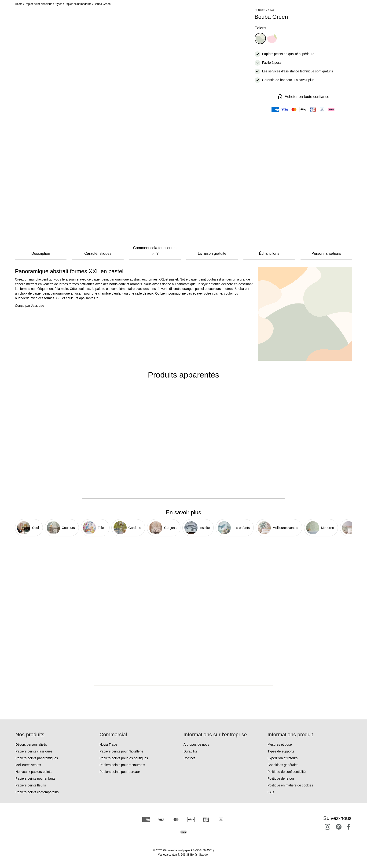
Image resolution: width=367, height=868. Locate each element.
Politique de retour (281, 778)
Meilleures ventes (28, 765)
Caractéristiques (98, 253)
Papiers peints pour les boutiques (124, 758)
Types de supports (281, 751)
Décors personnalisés (31, 745)
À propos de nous (196, 745)
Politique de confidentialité (287, 772)
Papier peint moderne (78, 4)
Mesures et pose (280, 745)
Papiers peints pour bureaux (120, 772)
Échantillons (269, 253)
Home (19, 4)
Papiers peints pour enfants (35, 778)
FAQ (271, 792)
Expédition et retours (283, 758)
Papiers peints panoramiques (37, 758)
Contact (189, 758)
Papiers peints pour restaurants (122, 765)
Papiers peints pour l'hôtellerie (121, 751)
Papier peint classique (39, 4)
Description (41, 253)
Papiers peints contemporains (37, 792)
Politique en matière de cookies (290, 785)
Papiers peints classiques (34, 751)
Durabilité (190, 751)
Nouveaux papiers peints (33, 772)
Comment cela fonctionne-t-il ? (155, 251)
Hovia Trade (108, 745)
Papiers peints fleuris (31, 785)
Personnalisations (326, 253)
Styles (58, 4)
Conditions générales (283, 765)
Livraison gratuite (212, 253)
